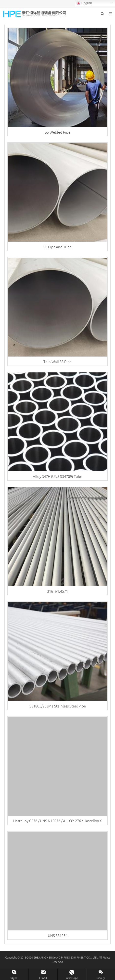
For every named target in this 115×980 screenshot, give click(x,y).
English (84, 3)
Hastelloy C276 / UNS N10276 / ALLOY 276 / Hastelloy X (57, 821)
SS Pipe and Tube (57, 247)
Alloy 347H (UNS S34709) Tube (57, 476)
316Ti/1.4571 (57, 591)
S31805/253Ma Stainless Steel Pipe (58, 706)
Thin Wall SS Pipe (57, 362)
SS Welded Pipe (58, 132)
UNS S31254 (58, 935)
